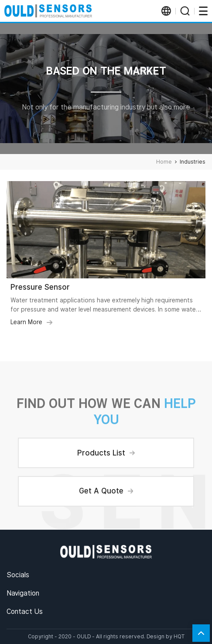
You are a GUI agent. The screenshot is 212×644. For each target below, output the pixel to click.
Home (164, 162)
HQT (179, 636)
